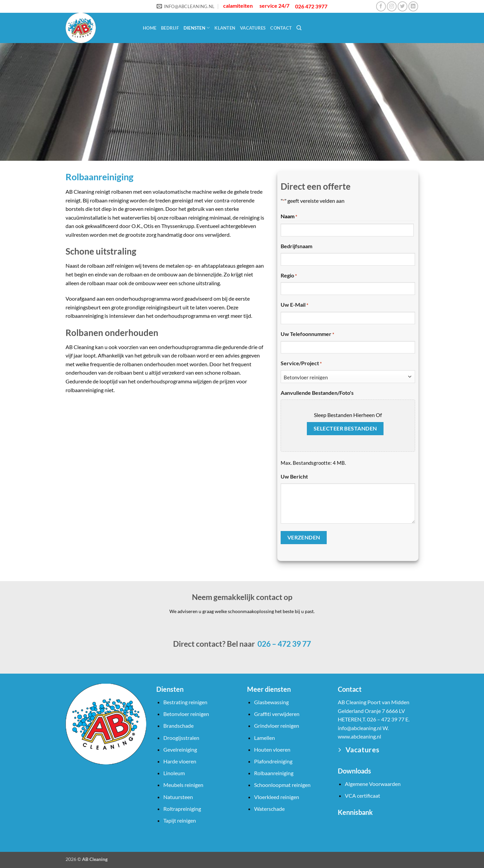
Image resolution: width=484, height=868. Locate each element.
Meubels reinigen (183, 785)
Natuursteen (178, 797)
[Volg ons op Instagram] (392, 6)
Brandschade (178, 726)
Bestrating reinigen (185, 702)
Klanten (225, 28)
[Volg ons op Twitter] (402, 6)
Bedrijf (170, 28)
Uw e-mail (294, 305)
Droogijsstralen (181, 738)
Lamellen (265, 738)
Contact (281, 28)
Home (150, 28)
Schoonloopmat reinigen (282, 785)
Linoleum (174, 773)
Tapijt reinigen (180, 820)
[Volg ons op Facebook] (381, 6)
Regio (289, 276)
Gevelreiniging (180, 749)
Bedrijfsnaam (296, 246)
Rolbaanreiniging (274, 773)
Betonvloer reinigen (186, 714)
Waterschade (269, 809)
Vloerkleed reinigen (277, 797)
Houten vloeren (272, 749)
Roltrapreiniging (182, 809)
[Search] (299, 28)
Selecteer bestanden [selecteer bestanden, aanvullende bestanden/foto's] (345, 428)
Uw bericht (294, 476)
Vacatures (253, 28)
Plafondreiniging (273, 761)
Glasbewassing (271, 702)
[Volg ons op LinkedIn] (413, 6)
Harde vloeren (180, 761)
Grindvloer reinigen (277, 726)
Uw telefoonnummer (307, 334)
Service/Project (301, 364)
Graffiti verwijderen (277, 714)
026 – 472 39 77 (284, 644)
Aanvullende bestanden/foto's (317, 393)
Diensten (197, 28)
